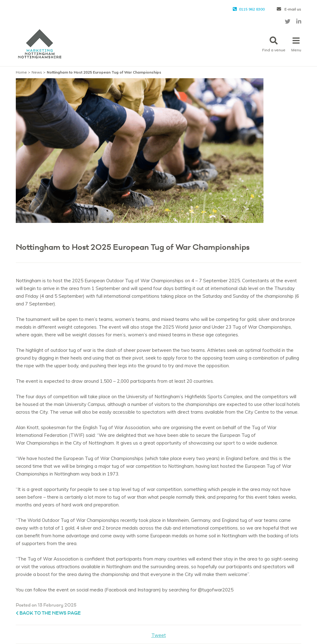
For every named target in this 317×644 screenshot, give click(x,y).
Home (21, 72)
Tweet (159, 635)
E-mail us (289, 9)
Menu (296, 44)
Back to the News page (48, 613)
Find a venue (274, 44)
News (37, 72)
